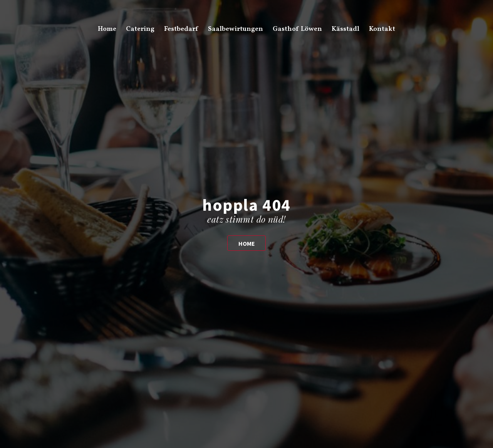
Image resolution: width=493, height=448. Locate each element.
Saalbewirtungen (236, 29)
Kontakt (382, 29)
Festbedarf (181, 29)
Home (107, 29)
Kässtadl (345, 29)
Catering (140, 29)
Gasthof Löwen (297, 29)
